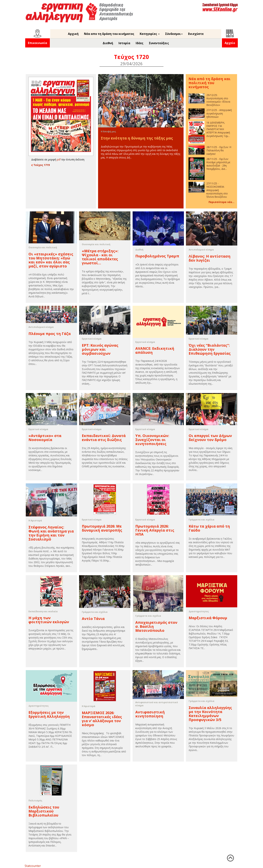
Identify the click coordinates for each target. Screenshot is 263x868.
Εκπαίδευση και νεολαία (43, 611)
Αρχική (73, 34)
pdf (59, 159)
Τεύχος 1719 (40, 165)
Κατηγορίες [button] (150, 34)
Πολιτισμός (35, 801)
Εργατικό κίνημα (92, 339)
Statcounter (33, 866)
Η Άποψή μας (108, 132)
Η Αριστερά (35, 521)
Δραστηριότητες (199, 611)
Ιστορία (124, 43)
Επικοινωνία (38, 43)
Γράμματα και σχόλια (202, 520)
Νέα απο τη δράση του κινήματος (109, 34)
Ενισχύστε (196, 34)
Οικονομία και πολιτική (43, 247)
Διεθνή (108, 43)
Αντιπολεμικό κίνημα (201, 250)
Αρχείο (230, 43)
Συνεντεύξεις (159, 43)
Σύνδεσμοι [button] (174, 34)
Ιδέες (140, 43)
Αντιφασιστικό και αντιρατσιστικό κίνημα (157, 704)
